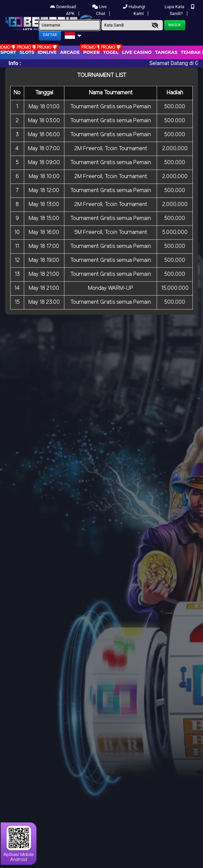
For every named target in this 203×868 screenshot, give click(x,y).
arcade (70, 52)
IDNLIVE (47, 52)
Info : (15, 63)
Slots (27, 52)
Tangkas (166, 52)
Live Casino (137, 52)
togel (111, 52)
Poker (91, 52)
